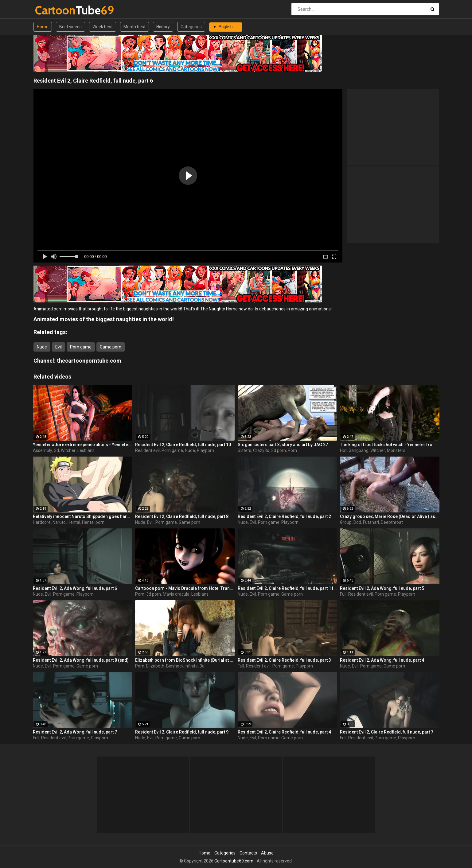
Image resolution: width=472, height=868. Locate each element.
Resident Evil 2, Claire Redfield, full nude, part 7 (387, 732)
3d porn (279, 450)
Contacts (248, 853)
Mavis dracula (176, 594)
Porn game (81, 347)
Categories (191, 27)
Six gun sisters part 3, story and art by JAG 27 (283, 445)
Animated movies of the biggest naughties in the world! (104, 319)
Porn (292, 450)
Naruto (59, 522)
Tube (51, 10)
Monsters (396, 450)
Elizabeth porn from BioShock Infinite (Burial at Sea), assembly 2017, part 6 (185, 660)
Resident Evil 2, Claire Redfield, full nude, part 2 (284, 516)
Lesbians (86, 450)
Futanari (371, 522)
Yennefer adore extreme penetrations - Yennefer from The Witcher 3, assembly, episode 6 (83, 445)
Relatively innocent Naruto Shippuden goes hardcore (83, 516)
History (163, 27)
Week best (103, 27)
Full (343, 594)
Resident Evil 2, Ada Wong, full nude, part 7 (75, 732)
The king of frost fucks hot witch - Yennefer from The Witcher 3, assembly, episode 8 (390, 445)
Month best (135, 27)
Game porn (111, 347)
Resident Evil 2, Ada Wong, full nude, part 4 (382, 660)
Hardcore (42, 522)
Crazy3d (261, 450)
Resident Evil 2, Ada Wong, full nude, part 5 (382, 588)
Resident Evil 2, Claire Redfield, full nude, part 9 (182, 732)
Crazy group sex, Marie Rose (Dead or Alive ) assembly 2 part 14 (390, 516)
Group (346, 522)
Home (43, 27)
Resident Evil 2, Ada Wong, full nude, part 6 (75, 588)
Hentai (74, 522)
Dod (357, 522)
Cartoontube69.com (234, 861)
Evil (59, 347)
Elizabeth (155, 666)
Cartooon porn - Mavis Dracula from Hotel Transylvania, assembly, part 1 (185, 588)
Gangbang (359, 450)
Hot (343, 450)
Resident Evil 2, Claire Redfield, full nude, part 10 (183, 445)
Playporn (205, 450)
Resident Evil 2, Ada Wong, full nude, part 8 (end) (81, 660)
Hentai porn (93, 522)
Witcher (68, 450)
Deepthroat (392, 522)
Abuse (267, 853)
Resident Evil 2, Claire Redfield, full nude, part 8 (182, 516)
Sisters (244, 450)
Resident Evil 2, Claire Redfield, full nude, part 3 (284, 660)
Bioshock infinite (182, 666)
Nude (42, 347)
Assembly (43, 450)
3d (57, 450)
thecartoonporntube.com (89, 361)
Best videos (70, 27)
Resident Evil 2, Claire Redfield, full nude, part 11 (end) (287, 588)
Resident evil (147, 450)
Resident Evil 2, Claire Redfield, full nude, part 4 (284, 732)
